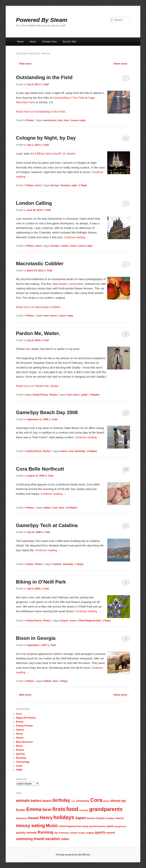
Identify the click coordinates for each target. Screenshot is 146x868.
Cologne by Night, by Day (46, 138)
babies (47, 508)
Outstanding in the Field (44, 77)
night (74, 185)
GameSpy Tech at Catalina (47, 525)
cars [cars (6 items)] (73, 801)
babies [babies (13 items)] (36, 801)
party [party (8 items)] (86, 826)
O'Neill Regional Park (89, 621)
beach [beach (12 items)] (47, 801)
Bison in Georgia (36, 638)
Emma (20, 722)
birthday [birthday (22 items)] (61, 800)
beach (64, 451)
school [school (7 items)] (74, 833)
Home (20, 42)
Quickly (20, 754)
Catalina (57, 564)
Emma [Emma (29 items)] (34, 809)
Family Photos (40, 395)
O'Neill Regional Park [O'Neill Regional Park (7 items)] (70, 826)
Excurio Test (69, 42)
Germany (65, 185)
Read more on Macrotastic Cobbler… (40, 307)
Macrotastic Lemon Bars (68, 284)
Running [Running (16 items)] (45, 832)
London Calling (34, 203)
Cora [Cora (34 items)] (96, 800)
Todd (46, 84)
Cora (29, 395)
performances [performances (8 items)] (98, 826)
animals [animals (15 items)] (23, 800)
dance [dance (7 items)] (106, 801)
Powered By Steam (42, 20)
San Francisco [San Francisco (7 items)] (62, 833)
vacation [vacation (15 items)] (53, 839)
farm (60, 120)
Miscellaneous (24, 742)
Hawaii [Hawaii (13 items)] (33, 818)
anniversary (50, 120)
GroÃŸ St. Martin (64, 154)
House (20, 738)
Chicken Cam (49, 42)
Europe (55, 185)
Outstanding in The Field (69, 98)
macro (53, 316)
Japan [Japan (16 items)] (81, 818)
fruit (69, 395)
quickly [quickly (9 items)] (21, 833)
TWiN (19, 770)
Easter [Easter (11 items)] (21, 810)
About (33, 42)
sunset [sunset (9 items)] (111, 833)
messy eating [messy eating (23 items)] (30, 826)
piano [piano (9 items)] (110, 826)
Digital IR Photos (26, 718)
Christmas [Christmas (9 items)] (83, 801)
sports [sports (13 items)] (100, 832)
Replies (95, 395)
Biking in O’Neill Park (41, 582)
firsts (61, 508)
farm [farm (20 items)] (47, 810)
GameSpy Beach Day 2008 (47, 412)
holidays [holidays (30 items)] (64, 817)
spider (84, 395)
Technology (23, 762)
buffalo (48, 681)
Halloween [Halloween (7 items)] (22, 818)
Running (21, 758)
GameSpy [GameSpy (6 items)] (84, 810)
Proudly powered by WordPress (73, 855)
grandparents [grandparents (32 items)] (106, 809)
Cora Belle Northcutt (40, 469)
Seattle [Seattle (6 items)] (82, 833)
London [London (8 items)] (110, 818)
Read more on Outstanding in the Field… (42, 112)
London (64, 246)
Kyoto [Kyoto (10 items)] (101, 818)
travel (38, 185)
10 (126, 469)
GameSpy (80, 451)
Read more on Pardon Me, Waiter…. (39, 386)
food (67, 120)
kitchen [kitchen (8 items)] (91, 818)
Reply (83, 185)
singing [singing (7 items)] (90, 833)
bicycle (65, 621)
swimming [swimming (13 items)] (24, 839)
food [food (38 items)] (72, 809)
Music (19, 746)
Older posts (24, 64)
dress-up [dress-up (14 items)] (118, 801)
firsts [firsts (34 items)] (59, 809)
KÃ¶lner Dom (43, 154)
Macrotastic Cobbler (40, 264)
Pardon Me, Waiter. (38, 333)
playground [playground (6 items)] (120, 826)
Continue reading (76, 237)
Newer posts (122, 64)
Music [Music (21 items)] (52, 826)
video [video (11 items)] (65, 839)
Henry (19, 734)
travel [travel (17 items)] (39, 839)
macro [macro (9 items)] (119, 818)
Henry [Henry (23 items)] (46, 818)
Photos (30, 120)
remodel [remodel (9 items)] (32, 833)
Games (30, 564)
